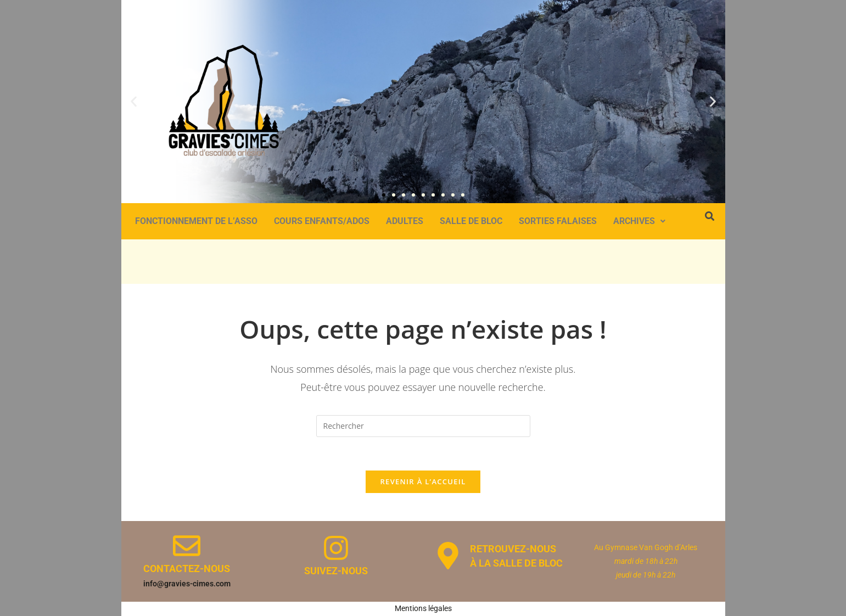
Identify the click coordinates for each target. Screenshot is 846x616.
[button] (134, 101)
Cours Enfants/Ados (322, 221)
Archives (639, 221)
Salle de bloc (471, 221)
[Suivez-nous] (336, 548)
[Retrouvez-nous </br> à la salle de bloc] (448, 556)
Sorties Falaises (558, 221)
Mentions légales (423, 608)
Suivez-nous (336, 571)
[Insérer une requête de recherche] (423, 426)
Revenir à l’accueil (423, 481)
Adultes (405, 221)
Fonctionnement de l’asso (196, 221)
